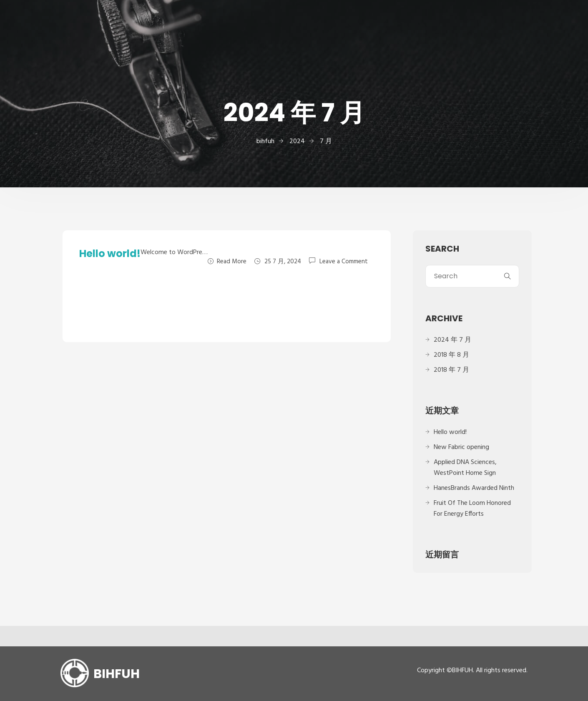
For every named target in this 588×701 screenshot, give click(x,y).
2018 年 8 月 (451, 355)
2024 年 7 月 (452, 340)
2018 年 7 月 (451, 370)
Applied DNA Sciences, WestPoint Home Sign (465, 468)
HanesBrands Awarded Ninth (474, 488)
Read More (227, 262)
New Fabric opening (461, 447)
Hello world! (110, 253)
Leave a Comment (344, 261)
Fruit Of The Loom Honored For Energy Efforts (472, 509)
